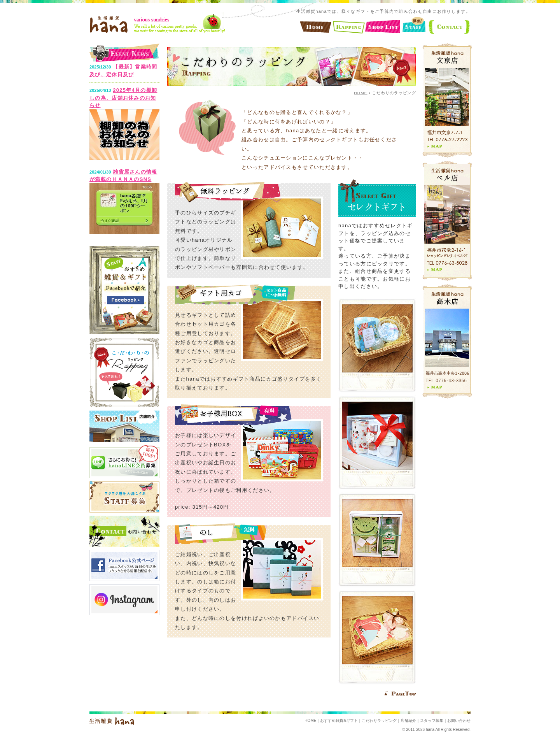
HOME (361, 93)
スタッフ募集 (432, 721)
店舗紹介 (408, 721)
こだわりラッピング (379, 721)
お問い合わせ (459, 721)
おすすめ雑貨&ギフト (339, 721)
